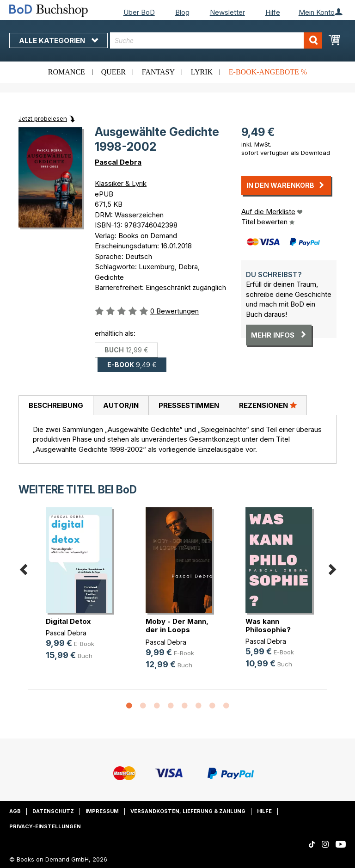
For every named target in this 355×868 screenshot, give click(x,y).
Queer (113, 72)
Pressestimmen (189, 405)
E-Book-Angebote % (268, 72)
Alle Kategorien (58, 40)
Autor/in (121, 405)
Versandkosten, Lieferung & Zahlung (188, 811)
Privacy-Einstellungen (45, 826)
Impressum (102, 811)
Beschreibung (56, 405)
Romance (67, 72)
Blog (182, 12)
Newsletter (227, 12)
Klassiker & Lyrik (121, 183)
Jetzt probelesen (43, 118)
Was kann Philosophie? (268, 625)
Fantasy (158, 72)
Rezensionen (268, 405)
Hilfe (273, 12)
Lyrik (202, 72)
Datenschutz (53, 811)
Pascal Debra (118, 162)
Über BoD (139, 12)
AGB (15, 811)
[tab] (56, 406)
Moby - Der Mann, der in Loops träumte (177, 630)
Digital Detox (68, 621)
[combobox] (216, 40)
